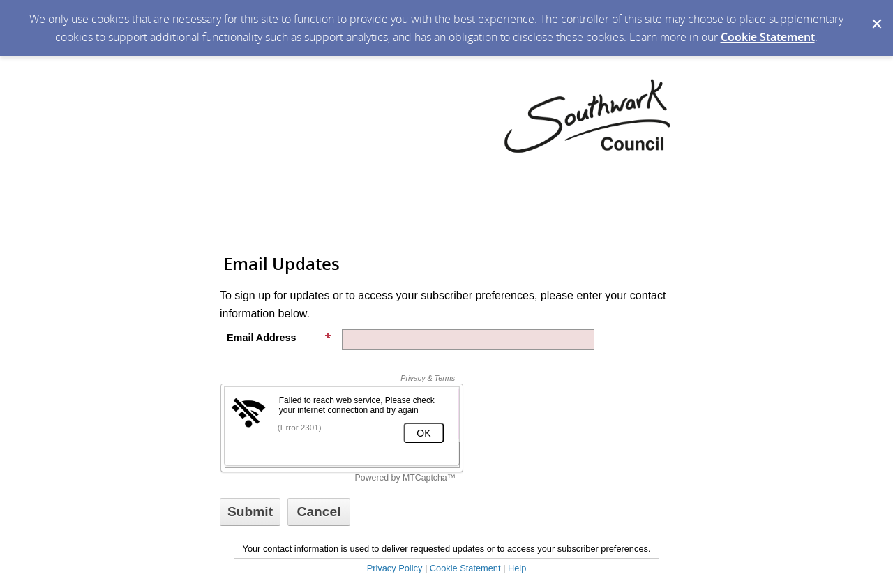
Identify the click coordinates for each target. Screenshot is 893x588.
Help (517, 568)
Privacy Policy (395, 568)
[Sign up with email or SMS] (250, 512)
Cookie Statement (768, 37)
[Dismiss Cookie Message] (876, 13)
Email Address (279, 338)
